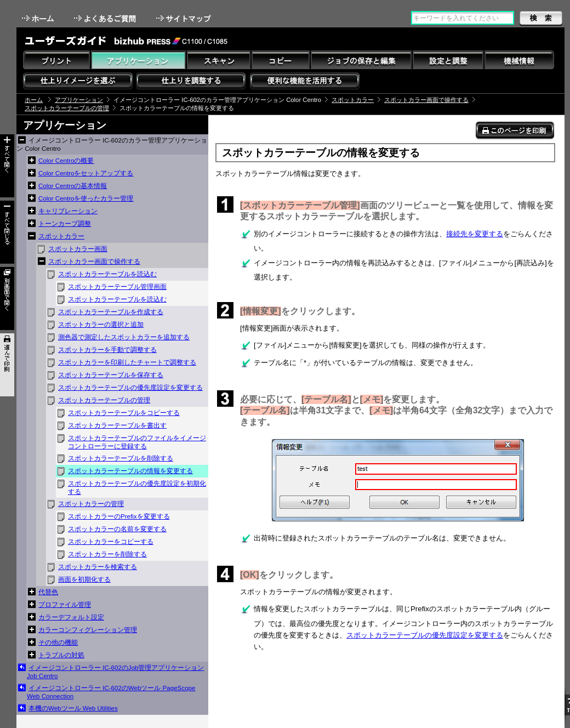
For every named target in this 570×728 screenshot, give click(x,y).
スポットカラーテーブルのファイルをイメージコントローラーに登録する (137, 442)
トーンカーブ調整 (65, 224)
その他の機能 (58, 642)
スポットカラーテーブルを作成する (111, 312)
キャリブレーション (68, 211)
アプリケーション (79, 100)
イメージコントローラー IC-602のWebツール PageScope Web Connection (111, 692)
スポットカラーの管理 (91, 504)
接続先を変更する (475, 234)
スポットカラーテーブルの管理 (67, 108)
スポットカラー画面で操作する (426, 100)
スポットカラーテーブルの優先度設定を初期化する (137, 488)
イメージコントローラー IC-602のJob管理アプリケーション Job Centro (115, 672)
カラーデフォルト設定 (71, 617)
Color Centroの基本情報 (73, 186)
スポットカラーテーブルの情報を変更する (130, 471)
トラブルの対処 (61, 655)
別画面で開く (7, 298)
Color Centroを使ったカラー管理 (86, 198)
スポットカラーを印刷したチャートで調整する (127, 362)
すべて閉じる (7, 232)
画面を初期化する (84, 579)
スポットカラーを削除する (107, 554)
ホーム (39, 18)
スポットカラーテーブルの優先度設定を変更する (130, 388)
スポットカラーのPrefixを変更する (119, 516)
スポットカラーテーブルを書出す (117, 425)
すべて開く (7, 166)
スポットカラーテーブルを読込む (107, 274)
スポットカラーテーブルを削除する (121, 458)
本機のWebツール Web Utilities (73, 708)
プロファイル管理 (65, 605)
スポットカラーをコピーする (111, 542)
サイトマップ (185, 18)
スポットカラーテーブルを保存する (111, 375)
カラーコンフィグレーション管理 (88, 630)
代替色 (48, 592)
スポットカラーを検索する (98, 567)
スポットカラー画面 (78, 249)
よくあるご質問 (106, 18)
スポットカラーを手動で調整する (107, 350)
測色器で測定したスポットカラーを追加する (124, 337)
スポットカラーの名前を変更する (117, 529)
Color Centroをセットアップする (86, 173)
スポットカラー (353, 100)
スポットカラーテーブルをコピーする (124, 413)
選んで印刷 (7, 365)
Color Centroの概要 (66, 161)
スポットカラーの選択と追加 (101, 325)
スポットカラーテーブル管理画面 (117, 287)
